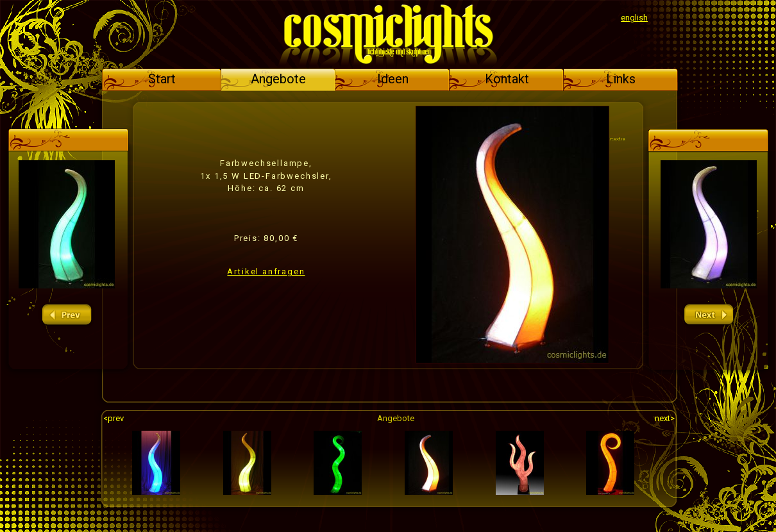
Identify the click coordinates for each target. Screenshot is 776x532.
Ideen (393, 79)
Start (162, 79)
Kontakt (507, 79)
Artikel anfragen (266, 271)
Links (621, 79)
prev (67, 315)
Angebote (278, 79)
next (709, 315)
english (634, 18)
